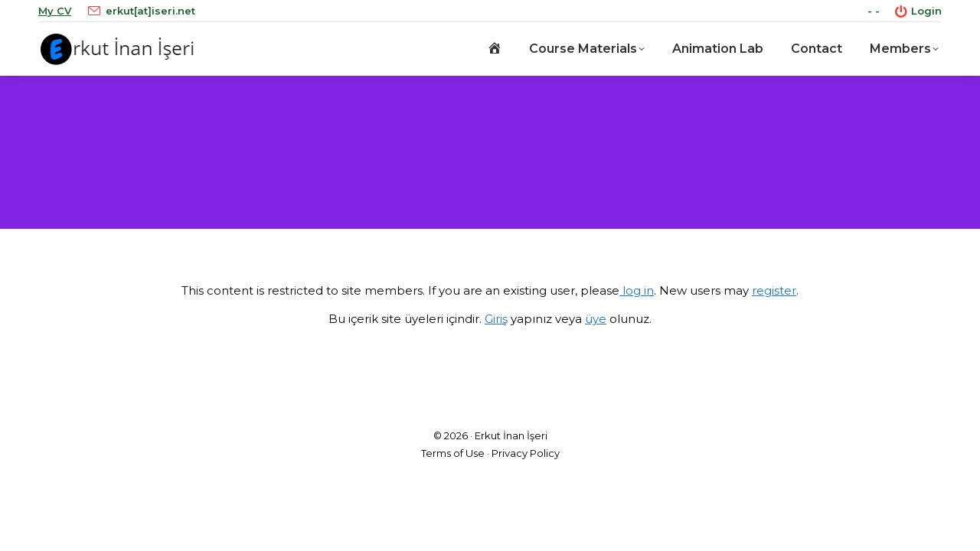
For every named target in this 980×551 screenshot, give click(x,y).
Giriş (496, 319)
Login (918, 11)
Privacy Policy (526, 453)
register (774, 290)
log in (637, 290)
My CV (55, 11)
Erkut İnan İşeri (511, 435)
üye (596, 319)
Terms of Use (453, 453)
